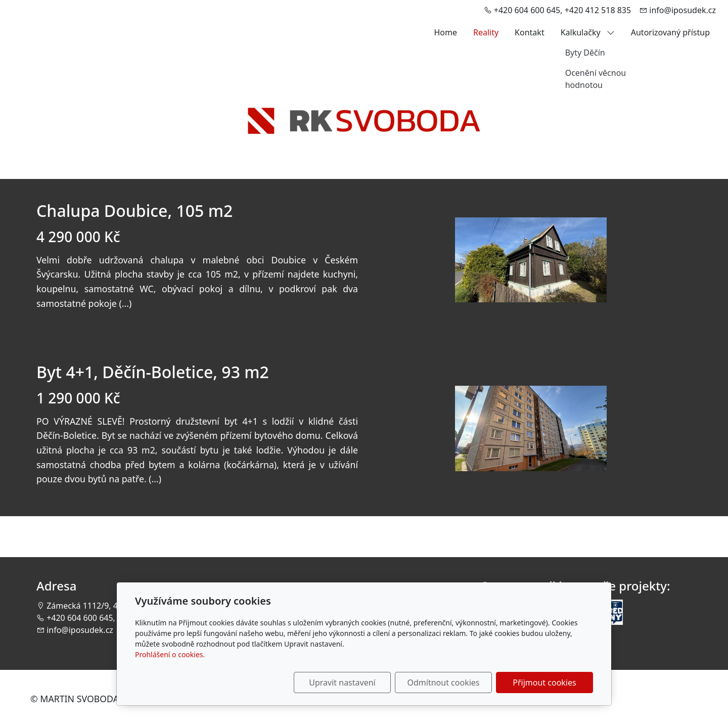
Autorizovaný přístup (670, 32)
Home (445, 32)
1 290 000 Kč (78, 398)
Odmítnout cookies (444, 682)
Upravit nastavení (342, 682)
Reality (486, 32)
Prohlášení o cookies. (170, 654)
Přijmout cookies (544, 682)
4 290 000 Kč (78, 237)
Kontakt (530, 32)
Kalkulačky (588, 32)
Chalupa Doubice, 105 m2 (134, 211)
